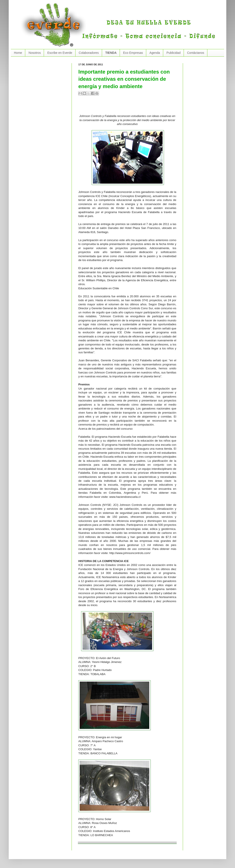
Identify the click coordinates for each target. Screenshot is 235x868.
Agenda (155, 53)
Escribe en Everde (60, 53)
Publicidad (174, 53)
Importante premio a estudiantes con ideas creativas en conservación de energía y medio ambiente (124, 79)
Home (18, 53)
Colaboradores (89, 53)
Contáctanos (196, 53)
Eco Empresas (133, 53)
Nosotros (35, 53)
